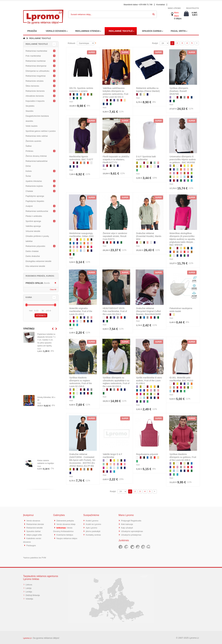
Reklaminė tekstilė (35, 527)
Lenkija (29, 590)
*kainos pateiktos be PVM (35, 556)
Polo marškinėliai (33, 56)
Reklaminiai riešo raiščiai (37, 136)
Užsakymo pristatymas (132, 534)
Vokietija (30, 597)
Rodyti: (155, 43)
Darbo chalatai (32, 251)
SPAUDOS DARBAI (152, 31)
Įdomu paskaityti (94, 531)
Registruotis (192, 8)
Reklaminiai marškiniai (36, 61)
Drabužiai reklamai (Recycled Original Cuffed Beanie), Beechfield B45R (148, 311)
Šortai (28, 176)
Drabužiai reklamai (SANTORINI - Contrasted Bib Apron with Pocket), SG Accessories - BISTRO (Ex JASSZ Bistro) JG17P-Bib (82, 460)
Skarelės (30, 111)
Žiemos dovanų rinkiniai (36, 156)
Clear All (53, 289)
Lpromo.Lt (27, 637)
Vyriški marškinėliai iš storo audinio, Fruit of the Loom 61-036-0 (149, 381)
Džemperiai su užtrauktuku (37, 71)
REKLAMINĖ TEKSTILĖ (121, 31)
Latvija (29, 587)
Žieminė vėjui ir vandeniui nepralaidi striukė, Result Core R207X (115, 236)
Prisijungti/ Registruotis (132, 521)
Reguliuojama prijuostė (147, 454)
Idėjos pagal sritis (35, 534)
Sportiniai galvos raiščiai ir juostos (41, 131)
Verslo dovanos (34, 521)
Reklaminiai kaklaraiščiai (37, 161)
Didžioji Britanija (33, 593)
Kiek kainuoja (128, 524)
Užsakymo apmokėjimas (133, 531)
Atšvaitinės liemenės (35, 96)
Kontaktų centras (94, 534)
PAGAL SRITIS (178, 31)
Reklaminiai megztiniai (36, 76)
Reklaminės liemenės (35, 91)
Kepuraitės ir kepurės (35, 101)
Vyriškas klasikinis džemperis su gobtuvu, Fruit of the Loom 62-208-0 (183, 457)
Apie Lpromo (92, 527)
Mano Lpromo (174, 8)
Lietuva (29, 583)
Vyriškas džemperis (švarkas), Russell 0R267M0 (179, 91)
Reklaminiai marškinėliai (36, 51)
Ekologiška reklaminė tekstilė (38, 261)
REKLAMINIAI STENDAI (87, 31)
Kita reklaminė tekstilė (35, 266)
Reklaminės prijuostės (35, 246)
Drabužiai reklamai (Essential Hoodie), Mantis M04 (149, 236)
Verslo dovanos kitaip (67, 524)
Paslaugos (32, 544)
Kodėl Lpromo (93, 521)
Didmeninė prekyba (66, 521)
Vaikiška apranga (33, 226)
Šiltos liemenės (32, 86)
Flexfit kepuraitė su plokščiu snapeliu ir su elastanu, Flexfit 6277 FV (116, 159)
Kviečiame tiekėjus (66, 534)
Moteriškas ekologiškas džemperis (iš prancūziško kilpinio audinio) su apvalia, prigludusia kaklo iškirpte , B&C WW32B (182, 239)
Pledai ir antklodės (34, 216)
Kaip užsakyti (127, 527)
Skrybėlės (30, 106)
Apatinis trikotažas (34, 181)
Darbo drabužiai (33, 256)
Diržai (28, 166)
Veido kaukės (32, 126)
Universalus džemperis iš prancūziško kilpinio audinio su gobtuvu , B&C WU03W (183, 159)
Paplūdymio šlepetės (35, 201)
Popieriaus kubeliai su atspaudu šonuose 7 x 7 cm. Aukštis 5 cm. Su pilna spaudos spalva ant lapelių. (46, 340)
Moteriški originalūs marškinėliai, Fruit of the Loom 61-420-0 (81, 311)
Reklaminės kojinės (34, 186)
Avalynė (29, 206)
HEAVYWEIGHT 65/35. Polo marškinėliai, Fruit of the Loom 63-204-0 (115, 311)
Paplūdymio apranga (35, 196)
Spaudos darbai (34, 531)
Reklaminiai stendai (36, 524)
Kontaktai (161, 5)
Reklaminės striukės (35, 81)
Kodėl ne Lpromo (94, 524)
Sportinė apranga (33, 221)
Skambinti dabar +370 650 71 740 (138, 5)
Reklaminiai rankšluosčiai (37, 211)
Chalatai (29, 191)
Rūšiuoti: (72, 43)
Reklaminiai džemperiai (36, 66)
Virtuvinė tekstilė (33, 231)
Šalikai (29, 146)
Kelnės (29, 171)
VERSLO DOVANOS (56, 31)
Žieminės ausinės (33, 141)
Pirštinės (29, 151)
